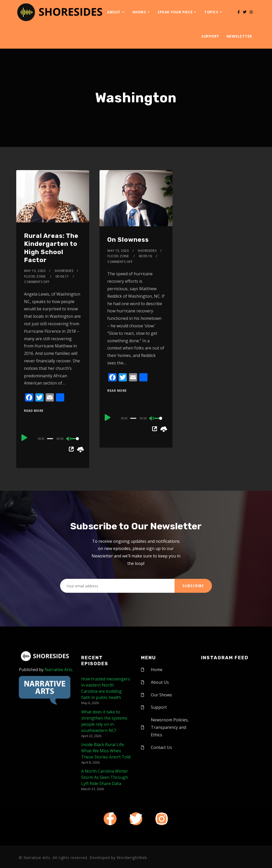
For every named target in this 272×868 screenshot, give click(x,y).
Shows (139, 12)
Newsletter (239, 36)
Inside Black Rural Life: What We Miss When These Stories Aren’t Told (106, 751)
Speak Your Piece (175, 12)
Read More (34, 411)
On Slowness (128, 240)
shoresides (64, 271)
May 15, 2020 (35, 271)
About (114, 12)
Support (210, 36)
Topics (211, 12)
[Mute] (69, 439)
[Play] (24, 438)
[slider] (50, 439)
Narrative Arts (58, 670)
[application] (53, 438)
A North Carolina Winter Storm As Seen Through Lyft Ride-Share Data (105, 777)
